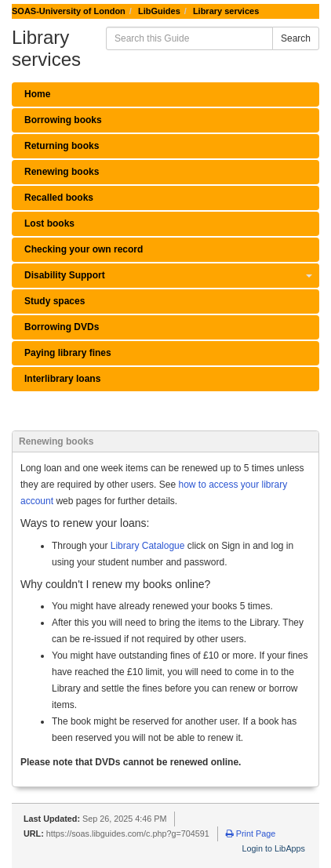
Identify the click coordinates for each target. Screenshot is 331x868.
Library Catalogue (148, 546)
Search (296, 38)
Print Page (251, 833)
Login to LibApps (274, 848)
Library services (226, 11)
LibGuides (159, 11)
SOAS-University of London (69, 11)
